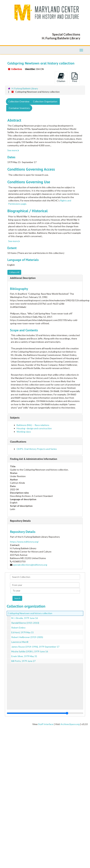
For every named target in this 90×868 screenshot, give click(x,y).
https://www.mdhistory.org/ (24, 542)
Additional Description (23, 278)
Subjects (15, 418)
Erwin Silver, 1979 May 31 (24, 656)
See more (13, 150)
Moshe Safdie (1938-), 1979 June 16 (30, 651)
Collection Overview (19, 101)
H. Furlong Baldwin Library (25, 88)
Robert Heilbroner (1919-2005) (27, 637)
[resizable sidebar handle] (45, 713)
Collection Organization (45, 101)
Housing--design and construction (34, 428)
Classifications (18, 442)
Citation (61, 77)
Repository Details (20, 521)
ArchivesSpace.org (70, 724)
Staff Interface (46, 724)
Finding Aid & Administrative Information (34, 459)
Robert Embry (18, 628)
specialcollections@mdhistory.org (30, 565)
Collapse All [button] (14, 272)
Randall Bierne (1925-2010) (25, 623)
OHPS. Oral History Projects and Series (37, 449)
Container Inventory (19, 108)
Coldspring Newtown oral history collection (30, 613)
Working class (24, 432)
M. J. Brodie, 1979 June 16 (25, 618)
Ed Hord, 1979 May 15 (22, 632)
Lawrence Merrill (20, 642)
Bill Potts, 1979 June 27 (23, 661)
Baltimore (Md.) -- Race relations (33, 425)
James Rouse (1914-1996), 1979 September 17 (35, 647)
